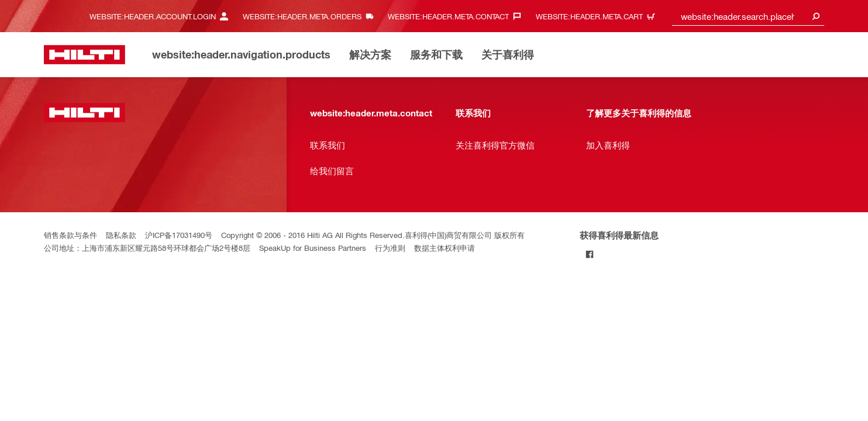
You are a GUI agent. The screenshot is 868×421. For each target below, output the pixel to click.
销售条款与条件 (70, 235)
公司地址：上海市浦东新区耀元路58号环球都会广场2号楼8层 (147, 248)
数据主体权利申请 (445, 248)
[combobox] (748, 16)
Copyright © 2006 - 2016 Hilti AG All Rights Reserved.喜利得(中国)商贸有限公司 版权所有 (373, 235)
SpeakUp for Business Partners (313, 248)
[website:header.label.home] (85, 55)
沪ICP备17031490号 (179, 235)
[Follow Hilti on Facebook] (589, 254)
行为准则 (390, 248)
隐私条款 (121, 235)
